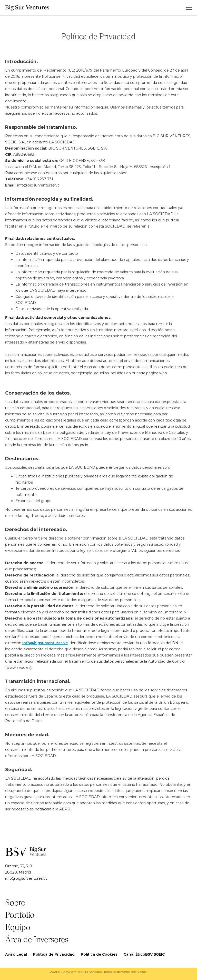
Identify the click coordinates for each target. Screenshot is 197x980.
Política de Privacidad (54, 954)
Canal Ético (134, 954)
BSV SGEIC (155, 954)
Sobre (15, 903)
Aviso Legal (16, 954)
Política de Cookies (99, 954)
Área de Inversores (37, 940)
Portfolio (20, 915)
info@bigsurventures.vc (45, 643)
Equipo (18, 928)
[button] (189, 8)
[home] (27, 8)
